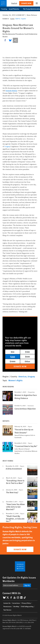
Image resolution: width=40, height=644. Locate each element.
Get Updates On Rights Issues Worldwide (19, 579)
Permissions (7, 606)
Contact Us (7, 603)
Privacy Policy (26, 603)
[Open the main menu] (37, 3)
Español (24, 19)
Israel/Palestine (15, 9)
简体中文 (18, 19)
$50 (13, 352)
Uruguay (7, 147)
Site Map (16, 606)
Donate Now (26, 3)
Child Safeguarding (27, 606)
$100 (27, 352)
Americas (23, 376)
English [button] (14, 3)
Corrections (16, 603)
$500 (27, 357)
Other (27, 361)
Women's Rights (15, 380)
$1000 (13, 361)
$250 (13, 357)
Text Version (7, 610)
